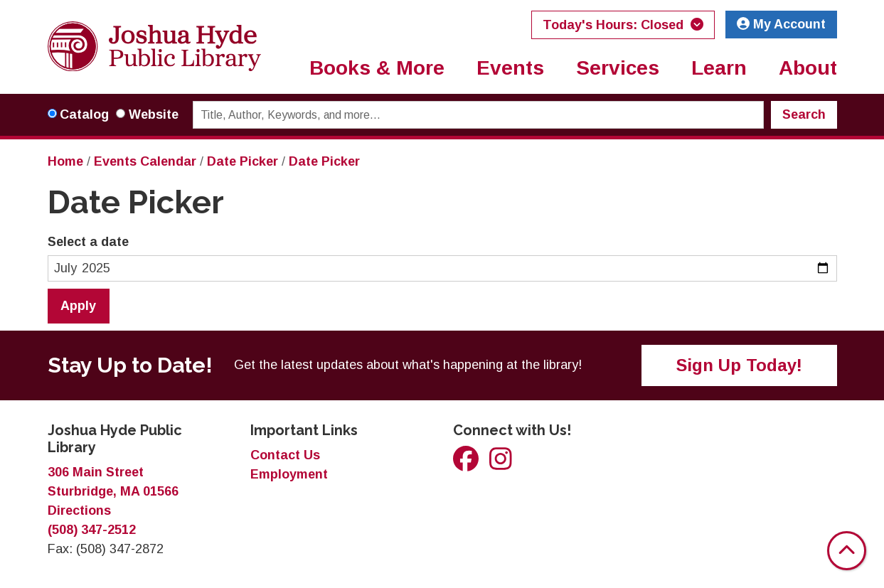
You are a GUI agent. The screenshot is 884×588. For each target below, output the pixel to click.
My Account (781, 24)
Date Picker (243, 161)
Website (154, 114)
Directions (79, 511)
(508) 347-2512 (92, 530)
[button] (623, 25)
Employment (289, 474)
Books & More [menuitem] (377, 68)
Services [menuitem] (618, 68)
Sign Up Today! (739, 365)
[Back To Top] (847, 551)
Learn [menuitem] (719, 68)
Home (65, 161)
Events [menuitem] (510, 68)
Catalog (84, 114)
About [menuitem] (808, 68)
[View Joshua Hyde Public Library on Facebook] (468, 464)
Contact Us (285, 455)
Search (804, 114)
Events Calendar (145, 161)
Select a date (88, 242)
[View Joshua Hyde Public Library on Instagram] (501, 464)
